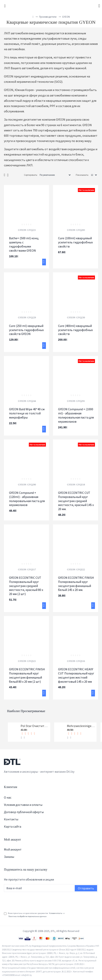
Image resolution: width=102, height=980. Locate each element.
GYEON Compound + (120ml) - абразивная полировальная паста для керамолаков (27, 499)
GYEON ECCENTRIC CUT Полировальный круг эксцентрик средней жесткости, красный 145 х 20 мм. (76, 501)
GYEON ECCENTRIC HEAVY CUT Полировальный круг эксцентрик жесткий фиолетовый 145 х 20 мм (76, 675)
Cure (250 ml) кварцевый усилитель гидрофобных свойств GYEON (26, 330)
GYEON (22, 230)
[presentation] (34, 901)
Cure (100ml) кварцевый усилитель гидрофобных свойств (75, 242)
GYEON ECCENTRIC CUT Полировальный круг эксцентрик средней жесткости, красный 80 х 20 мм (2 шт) (26, 586)
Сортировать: (31, 175)
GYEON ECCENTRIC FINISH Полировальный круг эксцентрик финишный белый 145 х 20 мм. (76, 584)
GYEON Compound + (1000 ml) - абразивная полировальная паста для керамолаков (76, 415)
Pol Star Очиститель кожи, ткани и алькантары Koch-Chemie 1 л (35, 726)
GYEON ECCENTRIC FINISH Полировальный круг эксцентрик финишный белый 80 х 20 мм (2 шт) (27, 675)
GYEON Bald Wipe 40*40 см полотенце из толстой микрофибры (27, 413)
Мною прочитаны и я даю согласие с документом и (34, 915)
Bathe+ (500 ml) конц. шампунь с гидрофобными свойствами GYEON (24, 244)
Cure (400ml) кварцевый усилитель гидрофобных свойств (75, 330)
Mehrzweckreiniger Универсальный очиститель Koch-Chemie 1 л (81, 726)
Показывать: (82, 175)
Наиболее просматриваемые (26, 711)
